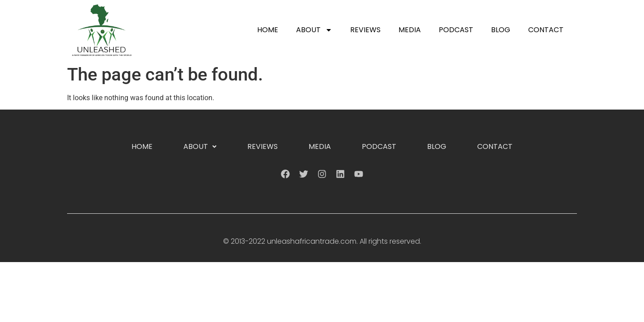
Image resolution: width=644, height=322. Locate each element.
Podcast (456, 30)
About (314, 30)
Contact (546, 30)
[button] (200, 147)
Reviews (365, 30)
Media (410, 30)
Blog (501, 30)
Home (268, 30)
